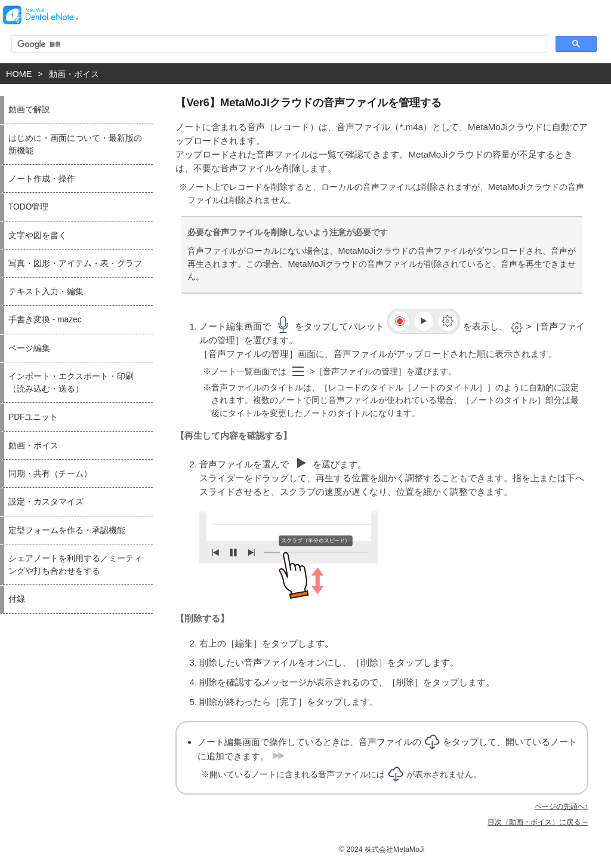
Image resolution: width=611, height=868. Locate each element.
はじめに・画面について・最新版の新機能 (75, 144)
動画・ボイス (74, 74)
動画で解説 (29, 110)
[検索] (278, 44)
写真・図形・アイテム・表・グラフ (75, 264)
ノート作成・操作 (42, 179)
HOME (19, 74)
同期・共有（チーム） (50, 474)
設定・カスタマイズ (46, 502)
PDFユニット (33, 417)
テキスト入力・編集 (46, 292)
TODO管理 (28, 207)
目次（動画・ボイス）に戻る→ (538, 822)
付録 (17, 599)
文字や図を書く (38, 236)
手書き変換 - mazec (45, 320)
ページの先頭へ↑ (561, 807)
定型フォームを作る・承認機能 (67, 530)
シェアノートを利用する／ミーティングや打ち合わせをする (75, 565)
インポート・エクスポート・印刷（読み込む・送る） (71, 383)
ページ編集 (29, 348)
